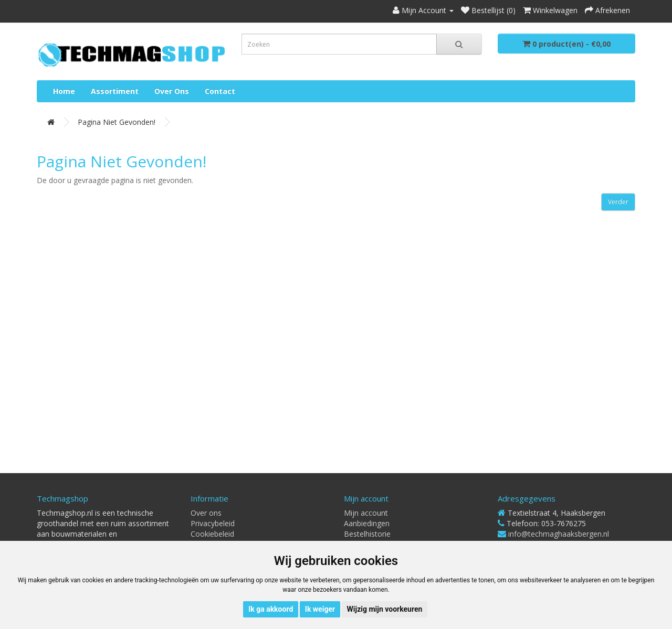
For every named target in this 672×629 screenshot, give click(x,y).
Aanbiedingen (367, 523)
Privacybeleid (213, 523)
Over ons (172, 91)
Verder (618, 202)
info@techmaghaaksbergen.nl (559, 534)
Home (64, 91)
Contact (220, 91)
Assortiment (115, 91)
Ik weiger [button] (320, 609)
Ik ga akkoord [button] (271, 609)
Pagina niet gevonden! (117, 122)
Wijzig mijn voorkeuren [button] (385, 609)
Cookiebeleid (212, 534)
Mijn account (366, 513)
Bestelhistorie (367, 534)
